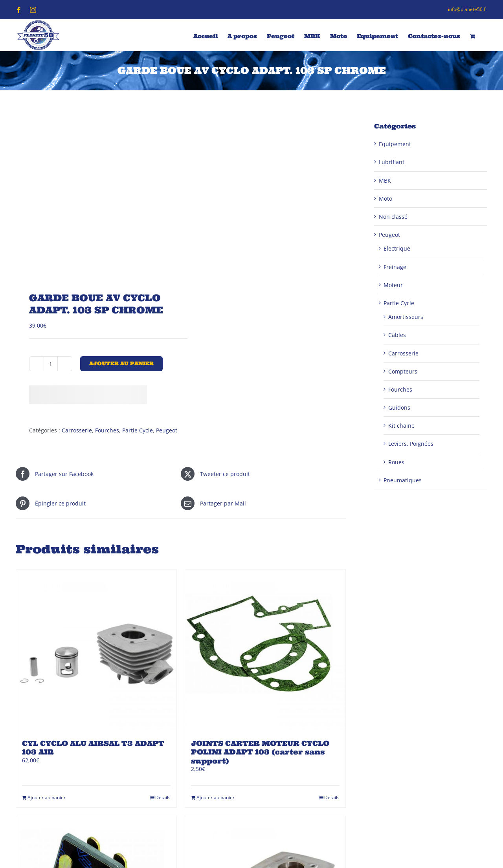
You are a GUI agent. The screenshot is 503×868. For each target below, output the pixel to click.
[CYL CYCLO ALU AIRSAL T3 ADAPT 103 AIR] (96, 650)
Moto (386, 199)
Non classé (393, 217)
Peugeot (167, 430)
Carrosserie (77, 430)
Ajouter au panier (121, 363)
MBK (385, 180)
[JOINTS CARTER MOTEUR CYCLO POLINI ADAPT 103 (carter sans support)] (265, 650)
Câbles (397, 335)
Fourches (107, 430)
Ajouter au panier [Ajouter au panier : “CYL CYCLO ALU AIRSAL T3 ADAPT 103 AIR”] (47, 797)
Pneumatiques (403, 480)
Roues (396, 462)
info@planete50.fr (468, 9)
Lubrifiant (392, 162)
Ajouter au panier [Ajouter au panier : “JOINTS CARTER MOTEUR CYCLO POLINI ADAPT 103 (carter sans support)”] (216, 797)
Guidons (399, 407)
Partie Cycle (138, 430)
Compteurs (403, 371)
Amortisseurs (406, 317)
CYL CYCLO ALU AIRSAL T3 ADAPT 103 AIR (93, 748)
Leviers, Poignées (411, 444)
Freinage (395, 267)
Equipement (395, 144)
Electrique (397, 248)
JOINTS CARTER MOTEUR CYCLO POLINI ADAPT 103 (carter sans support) (260, 752)
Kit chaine (401, 426)
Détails (163, 797)
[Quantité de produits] (51, 364)
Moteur (393, 285)
